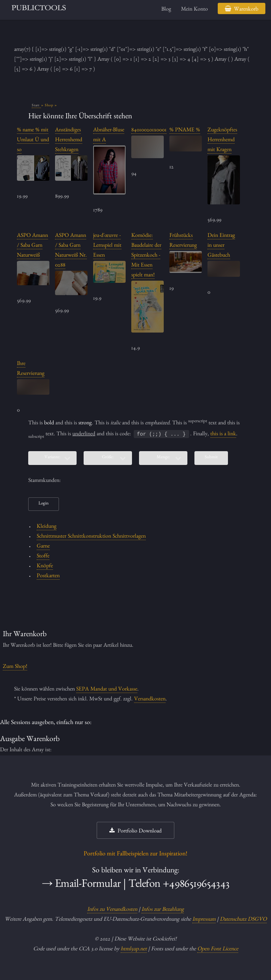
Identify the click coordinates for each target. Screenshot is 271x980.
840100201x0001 (149, 131)
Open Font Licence (218, 950)
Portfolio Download (140, 832)
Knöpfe (45, 567)
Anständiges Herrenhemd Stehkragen (69, 141)
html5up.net (134, 950)
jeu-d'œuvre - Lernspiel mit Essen (107, 246)
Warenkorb (246, 10)
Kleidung (47, 527)
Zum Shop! (15, 667)
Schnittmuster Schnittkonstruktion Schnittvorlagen (91, 537)
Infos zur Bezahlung (163, 910)
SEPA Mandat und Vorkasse (107, 690)
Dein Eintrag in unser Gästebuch (221, 246)
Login (44, 504)
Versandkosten (150, 700)
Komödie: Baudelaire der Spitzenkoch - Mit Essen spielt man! (146, 256)
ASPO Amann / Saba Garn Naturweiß (32, 246)
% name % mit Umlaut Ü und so (33, 141)
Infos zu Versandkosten (112, 910)
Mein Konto (194, 10)
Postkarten (48, 576)
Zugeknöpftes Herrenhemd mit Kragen (222, 141)
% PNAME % (185, 131)
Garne (43, 547)
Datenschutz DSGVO (243, 920)
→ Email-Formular (81, 885)
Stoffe (43, 557)
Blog (166, 10)
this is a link (223, 435)
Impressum (204, 920)
